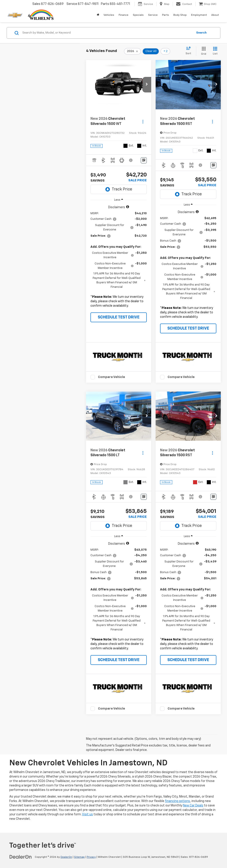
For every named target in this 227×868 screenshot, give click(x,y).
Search (201, 33)
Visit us (87, 814)
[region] (119, 258)
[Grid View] (203, 51)
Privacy (91, 857)
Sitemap (79, 857)
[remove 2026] (132, 51)
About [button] (215, 15)
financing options (177, 801)
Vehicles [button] (109, 15)
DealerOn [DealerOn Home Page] (66, 857)
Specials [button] (138, 15)
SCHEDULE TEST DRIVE (119, 317)
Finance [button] (123, 15)
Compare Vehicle (112, 377)
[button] (147, 85)
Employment (199, 15)
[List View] (215, 51)
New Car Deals (193, 806)
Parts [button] (165, 15)
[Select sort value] (190, 51)
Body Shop (180, 15)
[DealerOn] (21, 857)
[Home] (98, 15)
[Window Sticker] (144, 160)
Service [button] (153, 15)
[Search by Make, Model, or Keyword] (107, 33)
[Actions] (143, 121)
